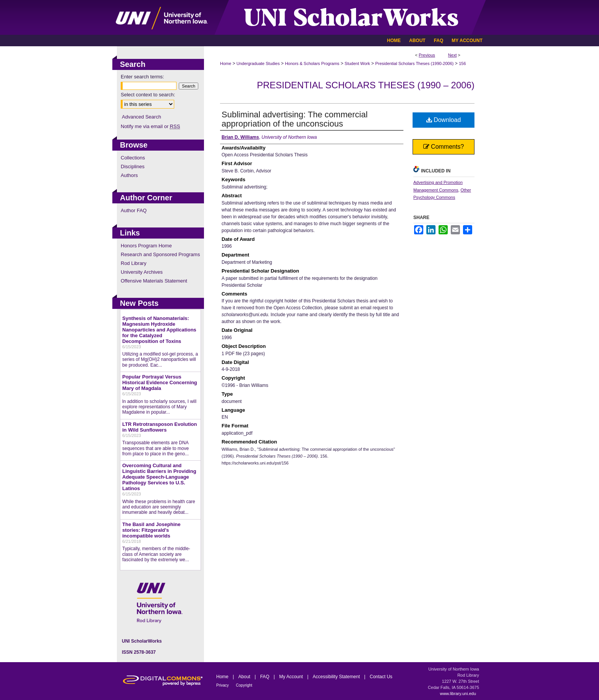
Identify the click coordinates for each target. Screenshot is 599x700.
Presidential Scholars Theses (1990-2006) (414, 63)
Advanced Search (142, 117)
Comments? (444, 147)
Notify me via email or (150, 126)
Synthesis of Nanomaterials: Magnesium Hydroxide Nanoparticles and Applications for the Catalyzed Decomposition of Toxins (159, 330)
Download (444, 120)
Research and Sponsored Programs (160, 254)
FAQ (265, 677)
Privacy (223, 685)
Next (452, 55)
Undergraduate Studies (258, 63)
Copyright (244, 685)
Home (226, 63)
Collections (133, 158)
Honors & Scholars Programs (312, 63)
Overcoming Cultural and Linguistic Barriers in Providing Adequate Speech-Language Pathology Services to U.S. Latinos (159, 477)
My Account (292, 677)
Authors (129, 175)
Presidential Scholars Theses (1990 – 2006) (366, 85)
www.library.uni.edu (458, 694)
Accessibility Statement (337, 677)
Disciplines (133, 166)
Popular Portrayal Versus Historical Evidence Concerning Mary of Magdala (160, 382)
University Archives (142, 272)
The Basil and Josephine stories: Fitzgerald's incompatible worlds (151, 530)
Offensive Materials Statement (154, 281)
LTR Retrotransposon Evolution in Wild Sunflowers (159, 427)
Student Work (357, 63)
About (245, 677)
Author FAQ (134, 210)
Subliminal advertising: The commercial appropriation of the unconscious (295, 119)
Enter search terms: (142, 77)
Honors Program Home (146, 246)
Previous (427, 55)
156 (462, 63)
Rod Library (134, 263)
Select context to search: (148, 95)
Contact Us (381, 677)
